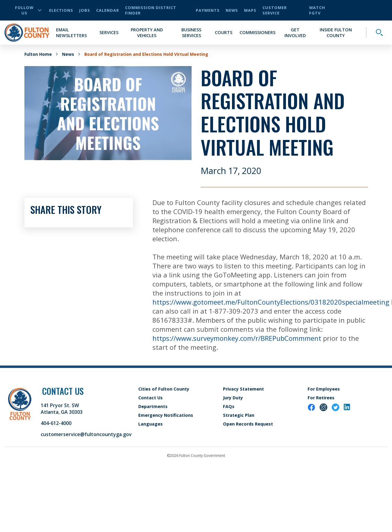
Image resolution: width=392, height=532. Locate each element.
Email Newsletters (71, 33)
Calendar (108, 10)
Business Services (191, 33)
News (232, 10)
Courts (224, 32)
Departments (153, 406)
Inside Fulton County (336, 33)
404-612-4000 (56, 423)
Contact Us (151, 398)
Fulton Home (38, 54)
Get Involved (295, 33)
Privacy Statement (243, 389)
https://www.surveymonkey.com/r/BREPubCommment (237, 338)
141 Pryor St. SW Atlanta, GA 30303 (62, 409)
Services (109, 32)
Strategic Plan (239, 415)
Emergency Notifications (166, 415)
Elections (61, 10)
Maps (250, 10)
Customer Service (275, 10)
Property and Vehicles (147, 33)
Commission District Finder (151, 10)
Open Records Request (248, 424)
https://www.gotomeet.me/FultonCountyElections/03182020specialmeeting (271, 302)
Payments (208, 10)
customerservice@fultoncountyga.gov (86, 434)
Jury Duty (233, 398)
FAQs (229, 406)
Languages (151, 424)
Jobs (85, 10)
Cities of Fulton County (164, 389)
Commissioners (257, 32)
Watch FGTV (317, 10)
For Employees (324, 389)
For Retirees (321, 398)
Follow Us (28, 10)
